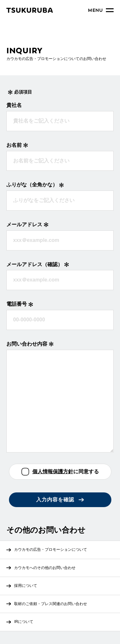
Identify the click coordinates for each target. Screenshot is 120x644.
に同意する (66, 472)
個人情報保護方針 (53, 472)
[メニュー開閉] (101, 10)
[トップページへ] (30, 10)
